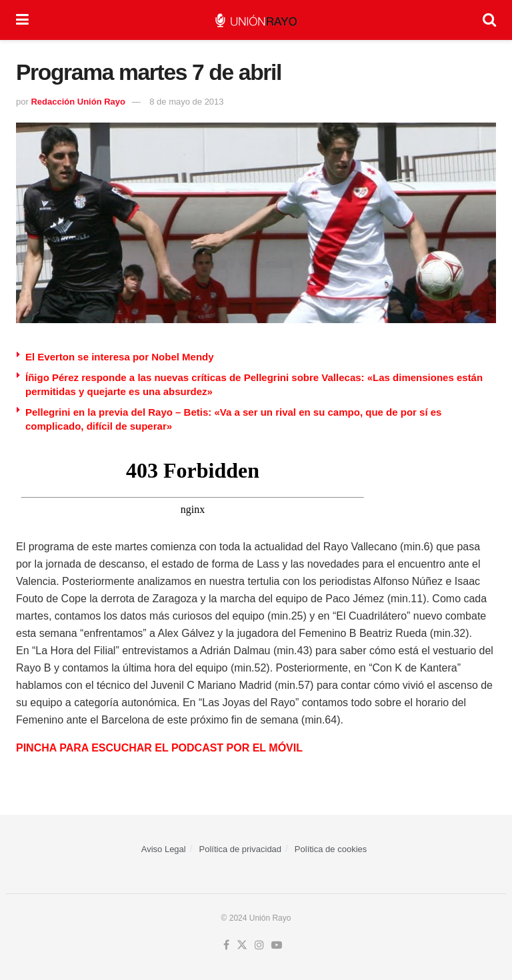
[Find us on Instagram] (259, 945)
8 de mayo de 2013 (186, 102)
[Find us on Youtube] (277, 945)
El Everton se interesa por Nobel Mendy (120, 357)
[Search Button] (489, 20)
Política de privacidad (241, 849)
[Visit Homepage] (256, 20)
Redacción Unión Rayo (78, 102)
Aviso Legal (164, 849)
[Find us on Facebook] (226, 945)
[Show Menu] (22, 20)
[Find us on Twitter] (242, 945)
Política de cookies (331, 849)
